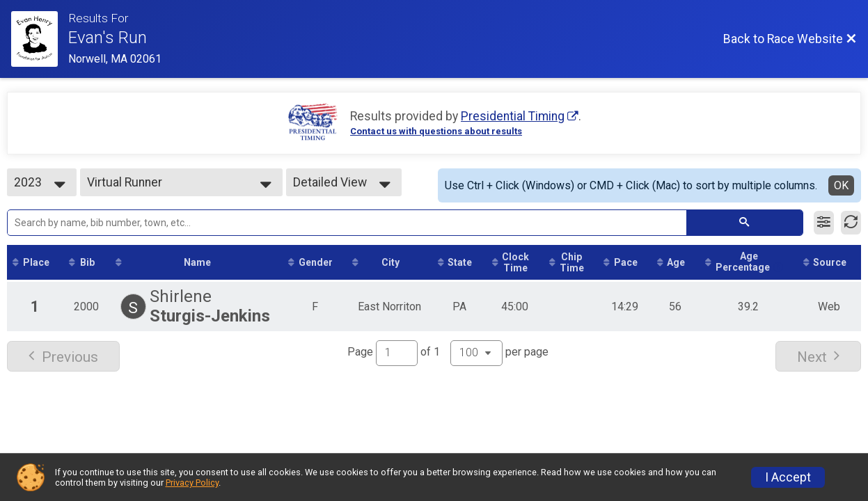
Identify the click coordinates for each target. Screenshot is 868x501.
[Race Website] (40, 39)
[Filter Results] (824, 223)
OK (841, 185)
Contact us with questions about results (436, 131)
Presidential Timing (513, 116)
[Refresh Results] (851, 223)
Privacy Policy (192, 483)
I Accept (788, 477)
